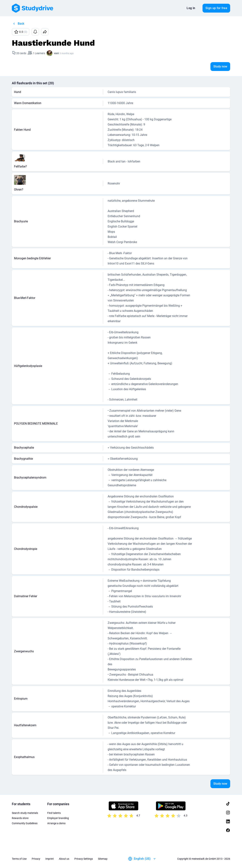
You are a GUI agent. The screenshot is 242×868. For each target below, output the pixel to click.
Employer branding (58, 818)
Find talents (54, 813)
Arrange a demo (56, 823)
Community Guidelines (25, 823)
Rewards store (20, 818)
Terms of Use (19, 859)
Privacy (36, 859)
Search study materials (25, 813)
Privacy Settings (84, 859)
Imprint (50, 859)
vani (56, 53)
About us (64, 859)
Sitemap (103, 859)
